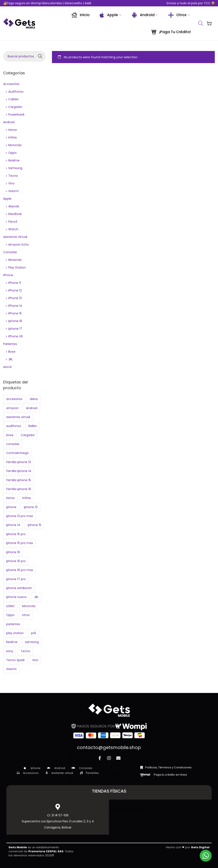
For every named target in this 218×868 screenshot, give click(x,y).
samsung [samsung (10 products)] (32, 642)
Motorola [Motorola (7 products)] (29, 606)
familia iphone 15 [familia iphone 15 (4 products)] (19, 480)
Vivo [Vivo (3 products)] (35, 660)
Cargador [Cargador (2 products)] (28, 435)
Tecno (13, 176)
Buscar (40, 56)
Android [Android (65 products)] (32, 408)
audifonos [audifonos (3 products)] (14, 426)
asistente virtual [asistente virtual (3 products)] (18, 417)
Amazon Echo (19, 245)
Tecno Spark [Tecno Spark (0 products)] (15, 660)
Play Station (17, 267)
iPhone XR (16, 336)
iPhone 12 (15, 290)
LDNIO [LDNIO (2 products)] (10, 606)
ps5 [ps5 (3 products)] (34, 633)
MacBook (15, 214)
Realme (14, 160)
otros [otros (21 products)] (26, 615)
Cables (13, 99)
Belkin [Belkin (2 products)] (33, 426)
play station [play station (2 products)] (15, 633)
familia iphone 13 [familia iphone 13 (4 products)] (19, 462)
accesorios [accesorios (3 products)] (14, 399)
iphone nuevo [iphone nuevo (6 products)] (16, 597)
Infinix (13, 137)
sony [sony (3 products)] (10, 651)
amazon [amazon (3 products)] (12, 408)
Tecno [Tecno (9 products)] (25, 651)
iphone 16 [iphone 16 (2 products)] (13, 552)
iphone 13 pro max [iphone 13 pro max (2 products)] (20, 516)
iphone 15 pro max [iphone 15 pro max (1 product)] (20, 543)
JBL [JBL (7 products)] (36, 597)
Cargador (15, 107)
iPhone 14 (15, 306)
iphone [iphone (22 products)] (11, 507)
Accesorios (11, 84)
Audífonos (16, 92)
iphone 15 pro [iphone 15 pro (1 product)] (16, 534)
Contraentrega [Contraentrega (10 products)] (17, 453)
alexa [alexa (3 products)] (34, 399)
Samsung (15, 168)
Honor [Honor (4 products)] (11, 498)
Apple (7, 199)
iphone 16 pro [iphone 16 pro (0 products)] (16, 561)
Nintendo (15, 260)
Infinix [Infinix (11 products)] (27, 498)
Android (9, 122)
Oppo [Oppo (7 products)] (10, 615)
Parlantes (10, 344)
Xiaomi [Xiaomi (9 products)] (11, 669)
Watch (13, 229)
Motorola (15, 145)
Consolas (10, 252)
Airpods (14, 206)
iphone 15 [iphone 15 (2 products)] (34, 525)
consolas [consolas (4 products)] (13, 444)
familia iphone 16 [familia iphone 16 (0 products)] (19, 489)
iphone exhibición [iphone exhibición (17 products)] (19, 588)
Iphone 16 (15, 321)
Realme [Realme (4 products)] (12, 642)
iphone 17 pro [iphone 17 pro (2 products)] (16, 579)
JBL (11, 359)
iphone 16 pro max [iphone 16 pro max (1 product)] (20, 570)
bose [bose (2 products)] (10, 435)
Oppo (12, 153)
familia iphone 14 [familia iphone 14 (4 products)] (19, 471)
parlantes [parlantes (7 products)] (13, 624)
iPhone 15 (15, 313)
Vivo (11, 183)
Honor (13, 130)
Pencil (13, 222)
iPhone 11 (15, 283)
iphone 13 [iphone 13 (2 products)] (31, 507)
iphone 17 (15, 329)
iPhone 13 (15, 298)
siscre (7, 367)
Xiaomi (13, 191)
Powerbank (16, 115)
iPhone (8, 275)
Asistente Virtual (15, 237)
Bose (12, 352)
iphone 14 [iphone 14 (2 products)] (13, 525)
